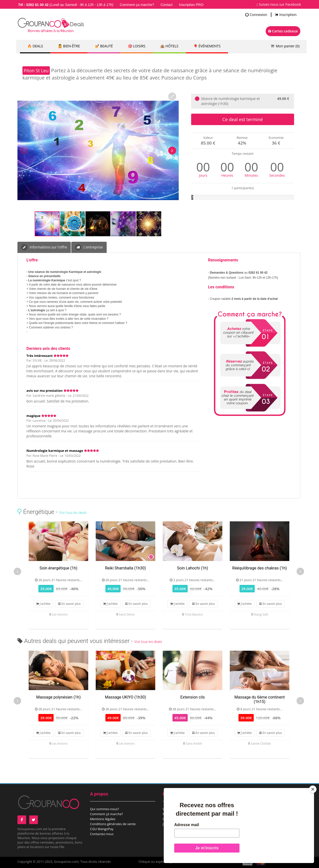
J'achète (43, 604)
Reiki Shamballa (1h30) (125, 568)
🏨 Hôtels (169, 46)
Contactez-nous (102, 834)
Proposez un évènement (254, 814)
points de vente (182, 862)
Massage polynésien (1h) (58, 697)
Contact (166, 5)
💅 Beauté (104, 46)
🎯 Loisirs (137, 46)
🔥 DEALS (35, 46)
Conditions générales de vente (113, 824)
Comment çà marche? (106, 814)
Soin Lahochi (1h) (192, 568)
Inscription (286, 15)
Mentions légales (103, 819)
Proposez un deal (248, 809)
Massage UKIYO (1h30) (125, 697)
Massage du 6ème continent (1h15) (260, 699)
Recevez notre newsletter (182, 814)
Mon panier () (288, 46)
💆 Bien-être (69, 46)
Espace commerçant (250, 819)
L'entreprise (89, 247)
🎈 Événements (207, 46)
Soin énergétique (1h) (58, 568)
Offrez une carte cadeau (181, 819)
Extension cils (192, 697)
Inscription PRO (191, 5)
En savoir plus (69, 604)
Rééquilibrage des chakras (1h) (260, 568)
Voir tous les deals (73, 513)
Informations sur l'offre (44, 247)
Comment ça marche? (137, 5)
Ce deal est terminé (242, 119)
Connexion (256, 15)
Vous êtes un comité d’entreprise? (188, 809)
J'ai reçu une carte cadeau (182, 824)
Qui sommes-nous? (104, 809)
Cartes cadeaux (283, 31)
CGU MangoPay (102, 829)
